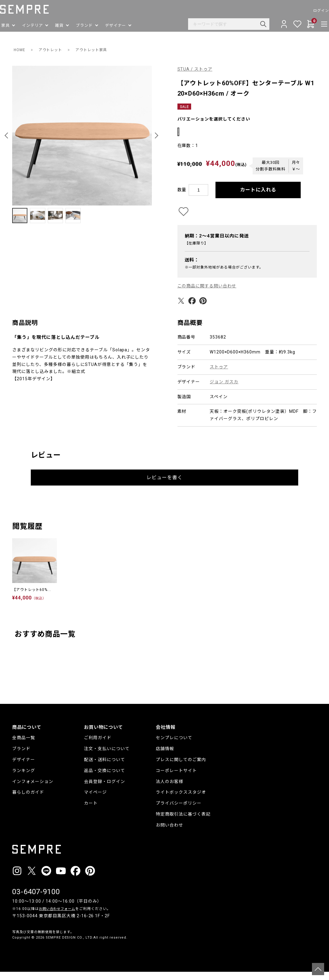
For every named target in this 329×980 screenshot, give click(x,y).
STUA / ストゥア (195, 69)
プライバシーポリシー (179, 812)
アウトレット (54, 50)
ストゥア (219, 375)
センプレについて (174, 746)
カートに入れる (258, 198)
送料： (192, 269)
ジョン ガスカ (224, 390)
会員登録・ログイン (105, 790)
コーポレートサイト (176, 779)
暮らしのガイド (28, 801)
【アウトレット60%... (32, 598)
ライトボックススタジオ (181, 801)
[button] (7, 135)
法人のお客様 (170, 790)
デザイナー (24, 768)
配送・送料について (105, 768)
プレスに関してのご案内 (181, 768)
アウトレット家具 (99, 50)
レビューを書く (164, 486)
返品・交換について (105, 779)
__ (14, 957)
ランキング (24, 779)
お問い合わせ (170, 833)
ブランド (21, 757)
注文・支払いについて (107, 757)
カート (91, 812)
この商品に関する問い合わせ (207, 294)
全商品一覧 (24, 746)
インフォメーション (33, 790)
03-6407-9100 (36, 900)
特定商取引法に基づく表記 (183, 823)
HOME (20, 50)
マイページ (95, 801)
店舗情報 (165, 757)
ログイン (309, 11)
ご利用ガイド (98, 746)
